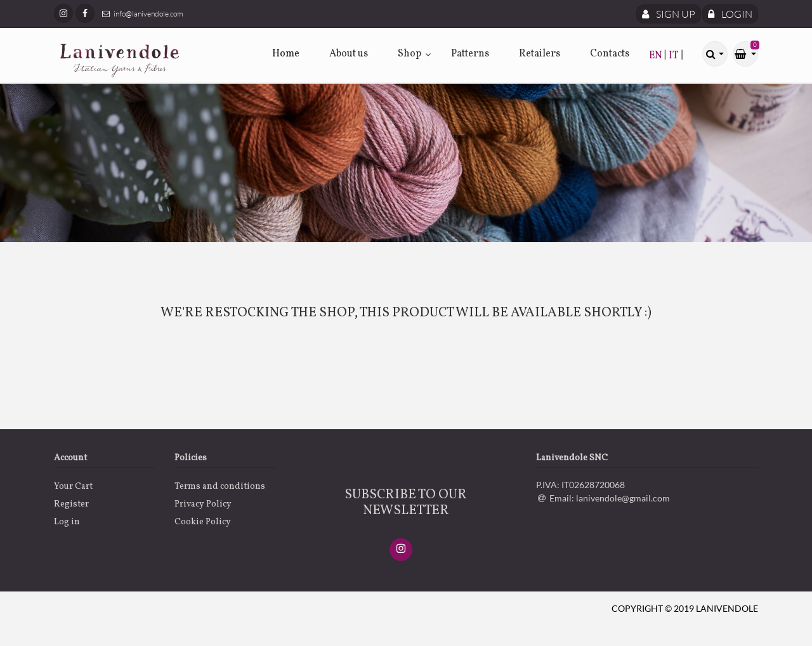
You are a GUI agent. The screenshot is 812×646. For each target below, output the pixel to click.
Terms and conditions (220, 487)
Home (286, 54)
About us (349, 54)
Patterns (470, 54)
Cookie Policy (203, 522)
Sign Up (669, 14)
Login (730, 14)
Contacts (610, 54)
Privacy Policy (203, 504)
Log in (67, 522)
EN (657, 56)
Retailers (540, 54)
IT (675, 56)
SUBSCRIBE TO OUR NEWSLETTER (406, 503)
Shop (409, 54)
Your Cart (73, 487)
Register (71, 504)
